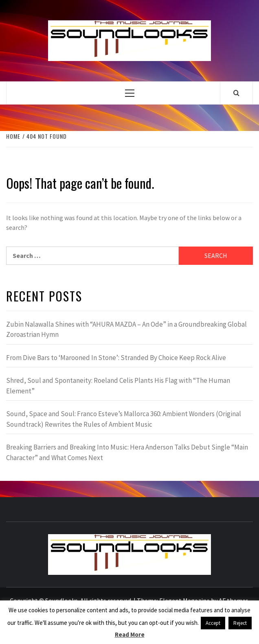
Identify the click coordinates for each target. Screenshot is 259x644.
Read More (130, 634)
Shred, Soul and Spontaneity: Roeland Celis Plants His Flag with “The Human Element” (118, 386)
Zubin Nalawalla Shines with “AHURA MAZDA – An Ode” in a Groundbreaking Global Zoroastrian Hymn (126, 330)
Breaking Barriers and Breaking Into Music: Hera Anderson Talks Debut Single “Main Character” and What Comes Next (127, 452)
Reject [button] (240, 623)
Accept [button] (213, 623)
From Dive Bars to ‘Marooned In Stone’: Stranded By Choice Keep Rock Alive (116, 358)
